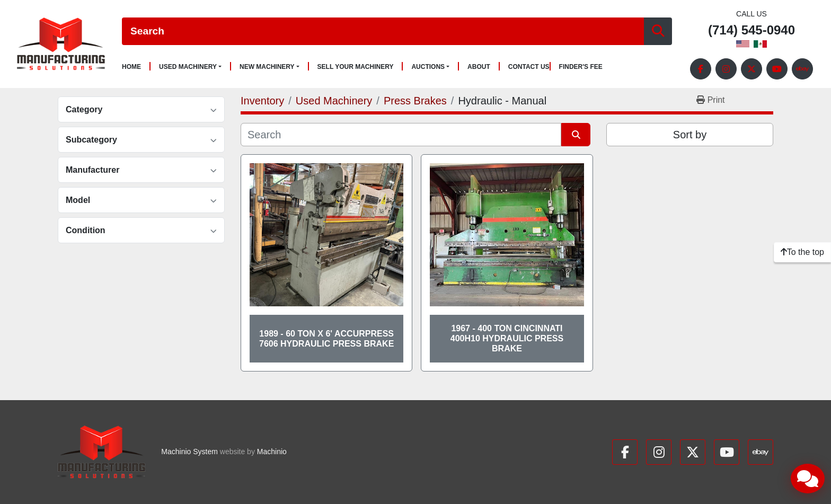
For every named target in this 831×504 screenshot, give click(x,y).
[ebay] (802, 69)
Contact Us (529, 67)
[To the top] (802, 252)
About (479, 67)
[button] (190, 67)
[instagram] (726, 69)
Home (131, 67)
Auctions (428, 67)
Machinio (272, 452)
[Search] (383, 32)
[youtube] (777, 69)
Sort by (690, 135)
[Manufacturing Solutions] (101, 452)
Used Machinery (188, 67)
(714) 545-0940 (752, 30)
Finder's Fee (581, 67)
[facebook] (701, 69)
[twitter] (752, 69)
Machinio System (189, 452)
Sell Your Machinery (356, 67)
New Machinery (267, 67)
